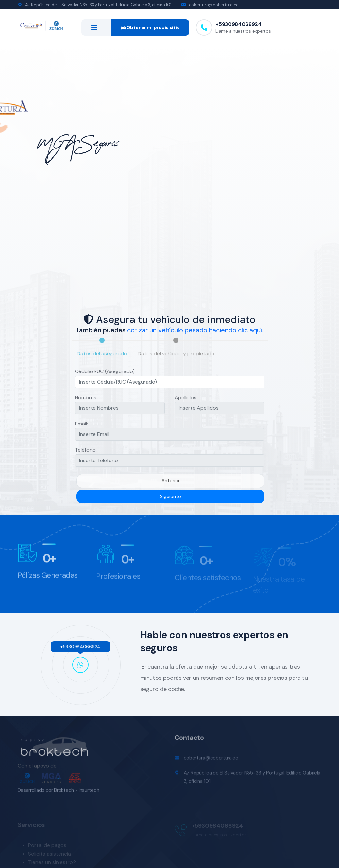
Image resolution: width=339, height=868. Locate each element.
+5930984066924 (238, 24)
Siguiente (170, 497)
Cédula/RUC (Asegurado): (105, 371)
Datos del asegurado (102, 354)
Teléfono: (86, 450)
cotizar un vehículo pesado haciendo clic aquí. (195, 330)
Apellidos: (186, 398)
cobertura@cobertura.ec (214, 5)
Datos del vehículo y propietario (176, 354)
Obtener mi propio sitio (150, 27)
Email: (81, 424)
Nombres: (86, 398)
